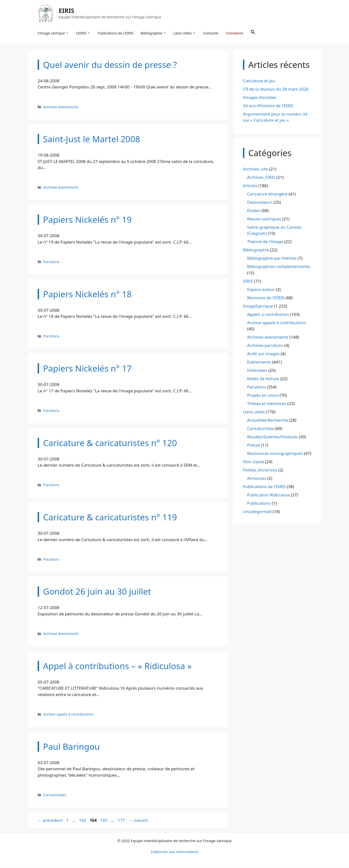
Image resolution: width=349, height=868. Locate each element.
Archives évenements (61, 107)
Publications (259, 504)
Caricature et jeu (259, 81)
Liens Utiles (185, 33)
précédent (50, 821)
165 (104, 821)
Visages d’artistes (260, 98)
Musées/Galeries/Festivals (272, 437)
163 (83, 821)
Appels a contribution (268, 315)
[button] (253, 33)
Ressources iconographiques (275, 454)
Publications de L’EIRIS (116, 33)
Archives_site (256, 169)
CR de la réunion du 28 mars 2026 (276, 90)
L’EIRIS (83, 33)
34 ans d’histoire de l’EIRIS (268, 106)
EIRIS (67, 11)
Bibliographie (154, 33)
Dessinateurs (260, 203)
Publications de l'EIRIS (264, 487)
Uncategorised (257, 512)
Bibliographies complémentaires (279, 267)
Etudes (254, 211)
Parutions (51, 262)
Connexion (235, 33)
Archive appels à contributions (68, 715)
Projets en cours (263, 396)
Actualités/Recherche (268, 421)
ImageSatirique (258, 306)
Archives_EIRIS (261, 178)
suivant (138, 821)
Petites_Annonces (260, 471)
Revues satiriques (264, 219)
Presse (253, 446)
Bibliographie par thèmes (272, 259)
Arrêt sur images (263, 354)
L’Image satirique (53, 33)
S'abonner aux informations (174, 852)
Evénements (259, 363)
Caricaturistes (55, 796)
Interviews (257, 371)
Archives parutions (265, 346)
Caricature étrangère (267, 194)
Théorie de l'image (265, 242)
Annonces (257, 479)
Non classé (253, 462)
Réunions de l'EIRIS (266, 298)
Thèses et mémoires (267, 404)
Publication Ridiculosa (268, 496)
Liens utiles (254, 413)
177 (122, 821)
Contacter (211, 33)
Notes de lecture (263, 379)
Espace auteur (261, 290)
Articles (250, 186)
